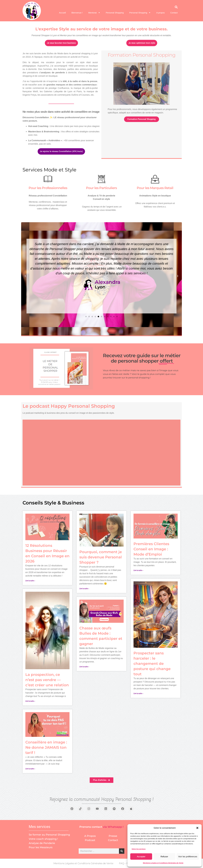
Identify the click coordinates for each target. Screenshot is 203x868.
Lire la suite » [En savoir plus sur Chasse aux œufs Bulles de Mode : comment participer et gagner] (84, 667)
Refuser (164, 856)
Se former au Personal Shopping (49, 835)
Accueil (62, 13)
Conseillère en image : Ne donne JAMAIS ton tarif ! (46, 747)
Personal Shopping (115, 13)
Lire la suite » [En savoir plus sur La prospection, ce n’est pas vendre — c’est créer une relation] (30, 701)
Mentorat (94, 13)
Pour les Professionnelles (48, 188)
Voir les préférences (188, 856)
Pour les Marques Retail (155, 188)
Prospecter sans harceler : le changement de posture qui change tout (152, 664)
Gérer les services (139, 849)
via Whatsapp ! (113, 827)
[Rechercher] (122, 851)
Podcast (90, 840)
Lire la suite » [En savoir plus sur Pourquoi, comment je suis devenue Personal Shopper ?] (84, 589)
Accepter (141, 856)
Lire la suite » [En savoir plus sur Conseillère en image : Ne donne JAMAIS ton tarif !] (30, 769)
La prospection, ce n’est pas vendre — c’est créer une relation (47, 680)
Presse (113, 836)
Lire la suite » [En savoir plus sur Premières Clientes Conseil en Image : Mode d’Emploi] (138, 570)
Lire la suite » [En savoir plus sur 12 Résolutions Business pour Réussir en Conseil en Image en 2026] (30, 581)
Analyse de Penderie (42, 843)
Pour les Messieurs (41, 847)
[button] (197, 828)
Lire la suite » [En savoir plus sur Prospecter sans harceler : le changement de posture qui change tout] (138, 693)
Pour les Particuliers (101, 188)
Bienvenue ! (77, 13)
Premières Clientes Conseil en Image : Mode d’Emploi (151, 549)
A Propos (90, 836)
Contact (174, 13)
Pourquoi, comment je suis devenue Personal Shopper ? (101, 557)
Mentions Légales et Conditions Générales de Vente (163, 863)
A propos (160, 13)
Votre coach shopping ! (43, 839)
